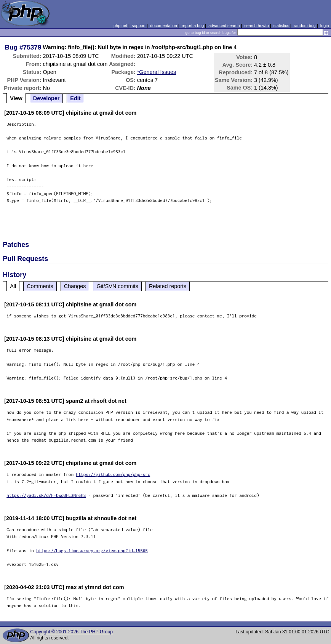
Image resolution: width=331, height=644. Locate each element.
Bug (11, 47)
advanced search (224, 26)
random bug (305, 26)
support (139, 26)
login (325, 26)
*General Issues (157, 72)
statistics (281, 26)
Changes (75, 286)
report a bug (193, 26)
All (13, 286)
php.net (120, 26)
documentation (164, 26)
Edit (75, 98)
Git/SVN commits (117, 286)
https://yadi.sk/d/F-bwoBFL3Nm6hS (46, 495)
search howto (256, 26)
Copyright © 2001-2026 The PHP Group (71, 632)
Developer (46, 98)
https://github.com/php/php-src (113, 474)
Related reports (168, 286)
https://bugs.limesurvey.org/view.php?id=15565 (92, 550)
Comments (40, 286)
